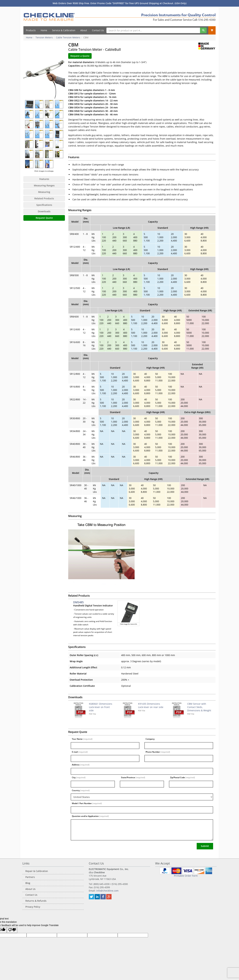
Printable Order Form (186, 876)
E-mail (80, 752)
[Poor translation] (12, 930)
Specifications (44, 205)
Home (44, 30)
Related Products (44, 198)
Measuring (44, 192)
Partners (30, 877)
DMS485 (78, 602)
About (84, 30)
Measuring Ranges (44, 185)
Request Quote (44, 218)
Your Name (82, 739)
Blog (28, 883)
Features (44, 179)
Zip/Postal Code (182, 777)
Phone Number (158, 752)
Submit (205, 846)
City (79, 777)
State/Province (133, 777)
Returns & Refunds (36, 901)
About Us (30, 889)
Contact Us (98, 30)
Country (81, 790)
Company (150, 739)
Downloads (44, 211)
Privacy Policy (33, 907)
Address (81, 765)
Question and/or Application (90, 816)
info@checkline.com (107, 891)
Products (31, 30)
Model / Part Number (87, 803)
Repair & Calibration (37, 871)
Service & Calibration (64, 30)
